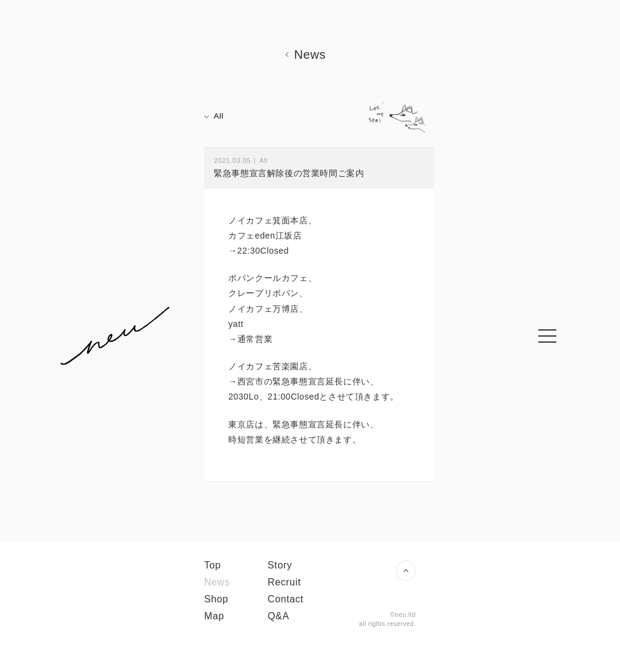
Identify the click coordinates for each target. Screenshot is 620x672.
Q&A (279, 616)
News (217, 582)
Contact (285, 599)
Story (280, 565)
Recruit (284, 582)
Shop (216, 599)
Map (214, 616)
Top (213, 565)
